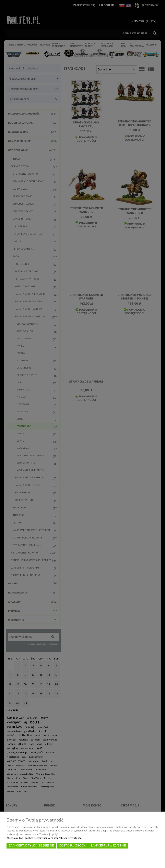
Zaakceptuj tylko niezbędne (31, 846)
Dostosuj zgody (72, 846)
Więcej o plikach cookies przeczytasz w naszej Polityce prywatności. (45, 838)
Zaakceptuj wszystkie (108, 846)
